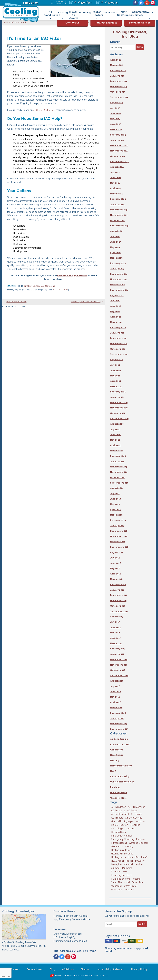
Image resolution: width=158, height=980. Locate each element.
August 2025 (117, 103)
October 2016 (118, 670)
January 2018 (117, 590)
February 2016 (118, 713)
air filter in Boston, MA (45, 110)
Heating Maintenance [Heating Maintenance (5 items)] (122, 854)
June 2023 (116, 242)
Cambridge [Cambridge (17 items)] (117, 829)
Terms (9, 977)
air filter (28, 286)
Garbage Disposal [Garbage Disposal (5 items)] (138, 843)
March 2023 (116, 258)
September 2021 (119, 354)
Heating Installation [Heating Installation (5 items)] (121, 850)
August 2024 (117, 167)
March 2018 (116, 579)
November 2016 (119, 665)
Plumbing (115, 787)
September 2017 (119, 611)
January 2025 (117, 140)
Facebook (135, 3)
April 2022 (116, 317)
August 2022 (117, 295)
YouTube (147, 3)
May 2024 (115, 183)
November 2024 (119, 151)
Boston (37, 286)
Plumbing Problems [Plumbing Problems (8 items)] (122, 875)
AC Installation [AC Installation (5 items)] (119, 807)
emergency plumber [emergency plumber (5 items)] (122, 836)
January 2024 (117, 204)
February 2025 (118, 135)
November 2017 (119, 601)
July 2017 (115, 622)
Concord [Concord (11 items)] (130, 829)
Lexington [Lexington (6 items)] (116, 864)
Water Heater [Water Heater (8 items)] (130, 886)
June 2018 (116, 563)
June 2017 (115, 627)
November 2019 (119, 472)
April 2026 (116, 60)
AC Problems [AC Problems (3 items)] (118, 811)
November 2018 (119, 536)
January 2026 (117, 76)
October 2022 (118, 285)
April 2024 (116, 188)
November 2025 (119, 87)
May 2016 (115, 697)
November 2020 (119, 408)
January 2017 (117, 654)
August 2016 (117, 681)
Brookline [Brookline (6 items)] (135, 825)
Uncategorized (118, 793)
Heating (115, 760)
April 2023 (116, 252)
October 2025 (118, 92)
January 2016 (117, 718)
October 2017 (118, 606)
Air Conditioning (119, 739)
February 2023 (118, 263)
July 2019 (115, 493)
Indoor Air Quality (60, 290)
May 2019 (115, 504)
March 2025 (116, 129)
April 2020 (116, 445)
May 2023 (115, 247)
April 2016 (116, 702)
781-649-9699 (82, 2)
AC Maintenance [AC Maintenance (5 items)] (137, 807)
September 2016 (119, 675)
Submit (142, 924)
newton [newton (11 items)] (139, 864)
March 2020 (116, 451)
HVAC (113, 771)
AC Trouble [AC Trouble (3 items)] (117, 818)
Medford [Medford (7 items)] (128, 864)
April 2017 (115, 638)
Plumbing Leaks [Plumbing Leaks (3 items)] (120, 872)
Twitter (141, 3)
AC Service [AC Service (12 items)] (137, 814)
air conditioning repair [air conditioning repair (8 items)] (123, 821)
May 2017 (115, 633)
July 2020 (115, 429)
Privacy (3, 977)
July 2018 (115, 558)
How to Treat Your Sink (16, 22)
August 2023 (117, 231)
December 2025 (119, 81)
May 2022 (115, 311)
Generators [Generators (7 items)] (117, 846)
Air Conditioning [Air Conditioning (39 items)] (134, 818)
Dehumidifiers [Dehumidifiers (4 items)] (118, 832)
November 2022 (119, 279)
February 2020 (118, 456)
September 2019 (119, 483)
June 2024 (116, 178)
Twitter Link (12, 286)
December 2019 (119, 467)
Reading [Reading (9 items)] (136, 879)
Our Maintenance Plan (122, 782)
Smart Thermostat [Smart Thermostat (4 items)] (121, 882)
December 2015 (119, 724)
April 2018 (116, 574)
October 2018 (118, 542)
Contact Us (72, 23)
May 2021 (115, 376)
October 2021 (118, 349)
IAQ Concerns (49, 286)
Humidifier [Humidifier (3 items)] (134, 857)
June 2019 (116, 499)
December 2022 (119, 274)
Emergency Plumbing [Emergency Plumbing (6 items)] (123, 839)
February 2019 (118, 520)
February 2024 (118, 199)
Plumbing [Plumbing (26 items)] (127, 868)
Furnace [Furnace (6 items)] (140, 839)
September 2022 (119, 290)
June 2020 (116, 434)
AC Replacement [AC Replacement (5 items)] (120, 814)
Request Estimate (106, 23)
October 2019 (118, 477)
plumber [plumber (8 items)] (116, 868)
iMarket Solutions (63, 976)
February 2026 (118, 70)
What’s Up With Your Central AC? (86, 302)
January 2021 (117, 397)
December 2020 (119, 402)
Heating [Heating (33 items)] (129, 846)
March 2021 (116, 386)
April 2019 (116, 510)
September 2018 (119, 547)
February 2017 (118, 649)
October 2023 (118, 220)
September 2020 (119, 418)
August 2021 (117, 360)
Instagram (153, 3)
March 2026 (116, 65)
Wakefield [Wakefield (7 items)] (116, 886)
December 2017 (119, 595)
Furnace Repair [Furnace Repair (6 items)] (119, 843)
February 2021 (118, 392)
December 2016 (119, 659)
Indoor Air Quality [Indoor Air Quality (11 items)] (135, 861)
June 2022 (116, 306)
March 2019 (116, 515)
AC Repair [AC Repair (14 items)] (132, 811)
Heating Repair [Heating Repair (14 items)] (119, 857)
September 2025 (119, 97)
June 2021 (116, 370)
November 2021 (119, 344)
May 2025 (115, 119)
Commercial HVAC (120, 744)
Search (140, 47)
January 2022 (117, 333)
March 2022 (116, 322)
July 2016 (115, 686)
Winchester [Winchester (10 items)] (117, 890)
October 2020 (118, 413)
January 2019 (117, 526)
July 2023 (115, 236)
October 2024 (118, 156)
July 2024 (115, 172)
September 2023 (119, 226)
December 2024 (119, 145)
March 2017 (116, 643)
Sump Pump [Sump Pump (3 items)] (138, 882)
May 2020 (115, 440)
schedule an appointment (72, 276)
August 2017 (117, 617)
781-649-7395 (109, 2)
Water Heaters (118, 798)
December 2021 (119, 338)
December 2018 (119, 531)
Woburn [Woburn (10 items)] (130, 890)
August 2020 (117, 424)
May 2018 (115, 568)
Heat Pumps (117, 755)
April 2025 (116, 124)
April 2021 (116, 381)
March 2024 (116, 194)
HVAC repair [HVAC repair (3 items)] (118, 861)
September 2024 (119, 162)
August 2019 (117, 488)
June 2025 (116, 113)
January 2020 (117, 461)
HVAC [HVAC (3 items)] (144, 857)
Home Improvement (121, 766)
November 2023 (119, 215)
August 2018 (117, 552)
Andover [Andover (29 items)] (141, 821)
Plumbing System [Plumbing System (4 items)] (120, 879)
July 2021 (115, 365)
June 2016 (116, 692)
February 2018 (118, 585)
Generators (117, 750)
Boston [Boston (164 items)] (124, 825)
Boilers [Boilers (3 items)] (115, 825)
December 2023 (119, 210)
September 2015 (119, 729)
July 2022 (115, 301)
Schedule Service (140, 23)
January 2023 (117, 269)
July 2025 (115, 108)
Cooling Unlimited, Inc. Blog (130, 34)
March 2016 (116, 708)
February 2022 (118, 327)
